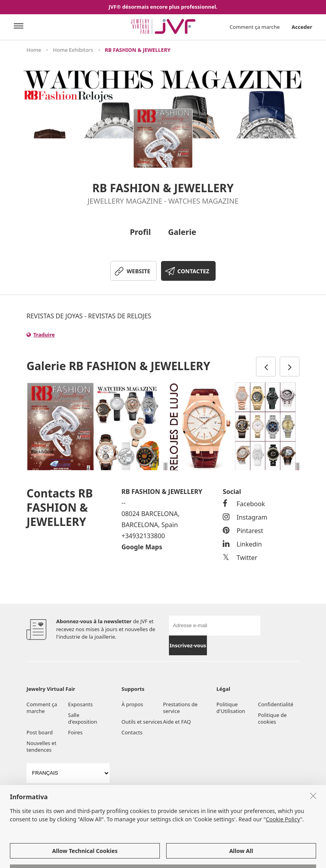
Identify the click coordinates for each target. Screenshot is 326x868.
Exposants (80, 704)
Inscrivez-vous (188, 645)
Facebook (244, 504)
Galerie (182, 232)
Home (34, 50)
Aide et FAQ (177, 722)
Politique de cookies (272, 718)
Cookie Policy (283, 853)
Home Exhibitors (73, 50)
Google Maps (142, 547)
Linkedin (242, 544)
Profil (140, 232)
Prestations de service (180, 708)
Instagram (245, 517)
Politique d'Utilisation (231, 708)
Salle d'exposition (82, 718)
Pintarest (243, 531)
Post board (40, 732)
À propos (132, 704)
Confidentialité (276, 704)
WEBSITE (138, 271)
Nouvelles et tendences (41, 746)
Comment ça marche (255, 27)
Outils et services (142, 722)
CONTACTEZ (193, 271)
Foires (75, 732)
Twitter (240, 558)
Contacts (132, 732)
